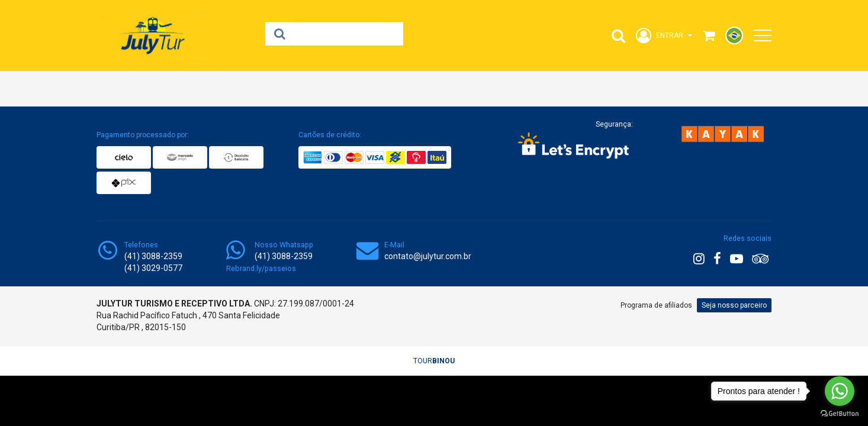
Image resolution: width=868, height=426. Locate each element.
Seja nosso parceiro (734, 305)
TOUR (434, 361)
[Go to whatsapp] (840, 391)
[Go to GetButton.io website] (840, 414)
